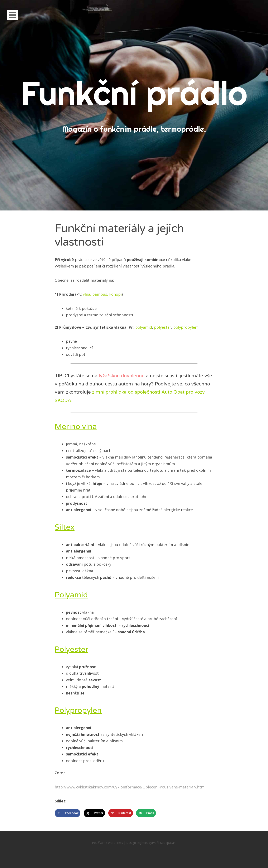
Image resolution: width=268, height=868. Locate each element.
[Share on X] (94, 813)
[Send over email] (146, 813)
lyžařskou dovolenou (122, 376)
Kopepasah (168, 843)
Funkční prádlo (134, 93)
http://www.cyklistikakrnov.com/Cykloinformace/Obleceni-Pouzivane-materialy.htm (130, 787)
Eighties (143, 843)
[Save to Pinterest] (121, 813)
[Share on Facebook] (68, 813)
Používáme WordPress (107, 843)
